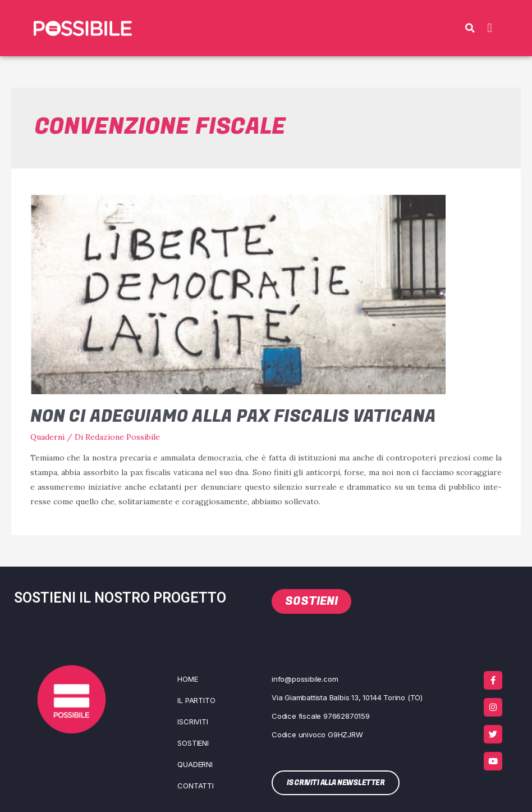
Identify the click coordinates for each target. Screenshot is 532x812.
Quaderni (47, 437)
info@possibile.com (305, 679)
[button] (470, 28)
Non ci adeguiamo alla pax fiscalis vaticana (233, 417)
